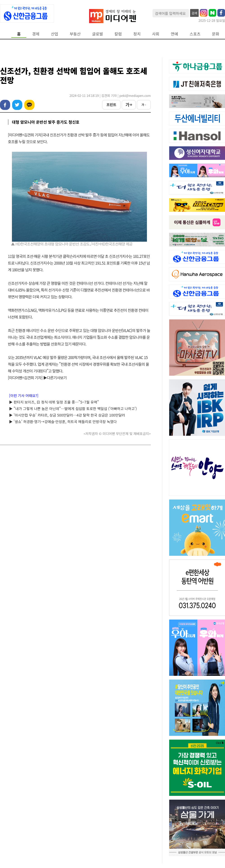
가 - (144, 105)
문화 (216, 34)
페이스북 (5, 105)
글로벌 (98, 34)
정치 (137, 34)
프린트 (111, 105)
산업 (54, 34)
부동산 (75, 34)
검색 (194, 13)
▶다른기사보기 (55, 378)
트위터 (17, 105)
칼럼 (118, 34)
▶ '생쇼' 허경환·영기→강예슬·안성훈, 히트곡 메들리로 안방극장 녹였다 (63, 422)
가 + (129, 105)
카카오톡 (29, 105)
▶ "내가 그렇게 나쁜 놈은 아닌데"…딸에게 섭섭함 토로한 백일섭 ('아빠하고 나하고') (73, 408)
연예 (174, 34)
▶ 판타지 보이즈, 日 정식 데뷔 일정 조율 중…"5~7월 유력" (54, 402)
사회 (156, 34)
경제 (36, 34)
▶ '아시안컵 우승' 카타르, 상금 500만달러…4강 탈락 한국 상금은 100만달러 (67, 415)
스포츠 (195, 34)
